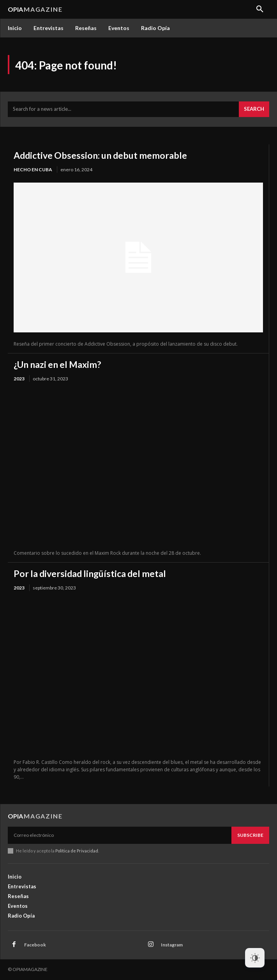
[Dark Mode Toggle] (255, 958)
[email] (120, 835)
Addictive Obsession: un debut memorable (100, 155)
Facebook (35, 945)
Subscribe (250, 835)
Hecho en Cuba (33, 170)
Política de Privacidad (77, 851)
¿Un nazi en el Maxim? (57, 364)
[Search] (254, 109)
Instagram (172, 945)
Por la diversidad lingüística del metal (90, 573)
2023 (19, 379)
